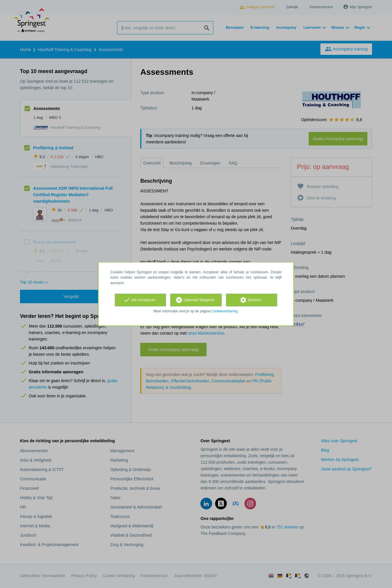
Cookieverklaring (224, 311)
